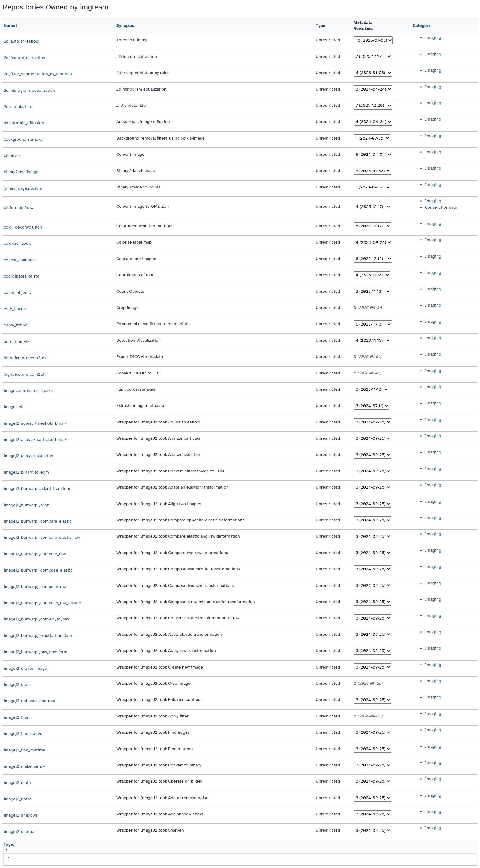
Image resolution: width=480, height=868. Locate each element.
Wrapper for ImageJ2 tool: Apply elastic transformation (169, 634)
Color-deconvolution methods (145, 226)
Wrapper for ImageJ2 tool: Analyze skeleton (158, 454)
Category (422, 26)
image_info (14, 407)
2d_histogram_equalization (29, 90)
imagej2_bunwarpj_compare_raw (35, 554)
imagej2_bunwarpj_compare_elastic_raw (42, 537)
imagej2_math (17, 782)
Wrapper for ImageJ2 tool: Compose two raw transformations (175, 585)
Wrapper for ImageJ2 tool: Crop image (153, 683)
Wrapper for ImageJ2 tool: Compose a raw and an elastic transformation (186, 602)
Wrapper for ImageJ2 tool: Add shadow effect (160, 814)
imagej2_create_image (25, 668)
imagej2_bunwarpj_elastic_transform (39, 636)
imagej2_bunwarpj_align (27, 505)
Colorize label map (134, 242)
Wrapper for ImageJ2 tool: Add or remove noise (162, 798)
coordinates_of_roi (21, 276)
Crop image (127, 308)
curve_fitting (16, 325)
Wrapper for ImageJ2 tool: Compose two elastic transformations (178, 569)
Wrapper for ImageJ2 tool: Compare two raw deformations (172, 553)
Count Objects (130, 291)
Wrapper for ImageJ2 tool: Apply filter (152, 716)
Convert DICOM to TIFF (139, 373)
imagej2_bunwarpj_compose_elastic (38, 570)
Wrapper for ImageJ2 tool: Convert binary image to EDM (170, 471)
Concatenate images (136, 259)
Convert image (130, 154)
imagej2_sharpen (20, 831)
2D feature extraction (137, 56)
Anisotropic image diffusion (143, 122)
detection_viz (16, 342)
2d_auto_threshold (21, 41)
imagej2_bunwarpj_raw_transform (36, 652)
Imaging (433, 37)
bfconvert (13, 156)
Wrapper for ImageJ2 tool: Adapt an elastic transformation (172, 487)
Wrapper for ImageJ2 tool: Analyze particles (158, 438)
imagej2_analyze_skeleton (28, 456)
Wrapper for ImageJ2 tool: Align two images (159, 504)
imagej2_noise (18, 799)
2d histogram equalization (141, 89)
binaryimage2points (23, 188)
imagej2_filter (17, 717)
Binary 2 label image (136, 171)
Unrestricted (328, 40)
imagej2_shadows (21, 815)
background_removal (23, 139)
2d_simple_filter (19, 107)
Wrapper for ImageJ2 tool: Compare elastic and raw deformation (178, 536)
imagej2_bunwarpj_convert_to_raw (36, 619)
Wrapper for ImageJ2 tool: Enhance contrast (159, 700)
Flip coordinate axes (136, 389)
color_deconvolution (23, 227)
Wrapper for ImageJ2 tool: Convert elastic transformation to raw (178, 618)
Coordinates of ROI (135, 275)
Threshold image (133, 40)
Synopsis (125, 26)
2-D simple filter (132, 105)
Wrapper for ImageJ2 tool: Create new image (160, 667)
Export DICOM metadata (140, 357)
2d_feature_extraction (24, 58)
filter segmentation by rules (143, 73)
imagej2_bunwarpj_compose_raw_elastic (42, 603)
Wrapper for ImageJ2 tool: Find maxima (154, 749)
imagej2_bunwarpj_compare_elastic (38, 521)
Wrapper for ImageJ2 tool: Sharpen (150, 830)
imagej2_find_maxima (24, 750)
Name (9, 26)
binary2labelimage (21, 172)
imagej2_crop (17, 685)
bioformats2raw (19, 208)
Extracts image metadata (140, 406)
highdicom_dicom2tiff (25, 374)
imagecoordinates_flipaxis (29, 391)
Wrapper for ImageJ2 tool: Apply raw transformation (166, 651)
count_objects (17, 293)
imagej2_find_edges (23, 734)
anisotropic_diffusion (24, 123)
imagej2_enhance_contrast (30, 701)
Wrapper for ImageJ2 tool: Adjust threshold (158, 422)
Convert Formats (441, 207)
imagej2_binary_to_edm (26, 472)
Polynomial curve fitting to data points (153, 324)
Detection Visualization (139, 340)
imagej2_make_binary (24, 766)
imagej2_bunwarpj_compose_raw (35, 587)
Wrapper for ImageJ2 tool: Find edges (153, 732)
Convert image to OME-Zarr (143, 206)
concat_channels (20, 260)
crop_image (15, 309)
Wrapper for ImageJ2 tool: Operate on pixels (159, 781)
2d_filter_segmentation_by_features (38, 74)
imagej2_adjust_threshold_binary (35, 423)
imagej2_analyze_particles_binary (35, 440)
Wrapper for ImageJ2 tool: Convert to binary (159, 765)
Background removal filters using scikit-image (161, 138)
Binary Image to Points (139, 187)
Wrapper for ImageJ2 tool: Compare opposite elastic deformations (180, 520)
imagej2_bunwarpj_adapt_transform (38, 488)
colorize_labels (18, 243)
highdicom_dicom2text (26, 358)
